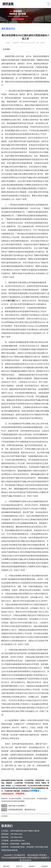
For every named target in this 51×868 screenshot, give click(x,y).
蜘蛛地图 (18, 858)
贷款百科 (32, 865)
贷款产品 (19, 865)
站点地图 (41, 858)
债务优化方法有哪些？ (17, 806)
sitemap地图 (9, 858)
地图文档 (25, 858)
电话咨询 (45, 865)
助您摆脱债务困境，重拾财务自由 (22, 810)
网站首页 (6, 865)
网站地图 (33, 858)
